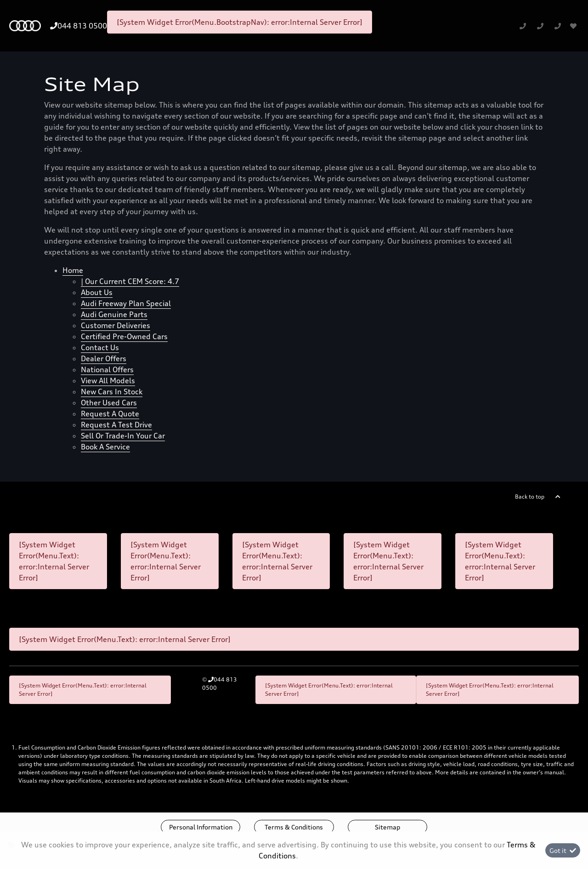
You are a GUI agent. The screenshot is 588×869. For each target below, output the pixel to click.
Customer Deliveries (116, 325)
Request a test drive (116, 425)
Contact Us (100, 347)
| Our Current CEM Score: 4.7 (130, 281)
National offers (107, 369)
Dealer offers (104, 358)
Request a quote (110, 414)
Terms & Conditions (294, 827)
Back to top (530, 497)
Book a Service (105, 447)
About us (97, 292)
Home (73, 270)
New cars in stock (112, 392)
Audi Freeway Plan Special (126, 303)
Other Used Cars (109, 403)
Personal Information (201, 827)
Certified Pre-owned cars (124, 336)
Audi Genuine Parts (114, 314)
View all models (108, 381)
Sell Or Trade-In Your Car (123, 436)
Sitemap (387, 827)
